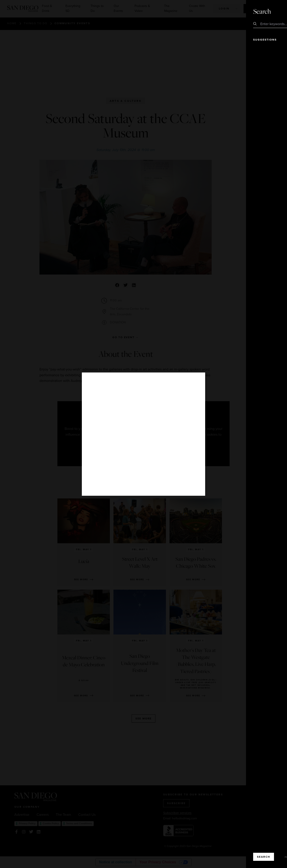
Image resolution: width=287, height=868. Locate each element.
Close (271, 11)
